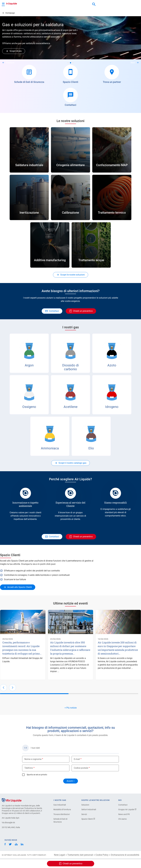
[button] (3, 688)
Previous (10, 63)
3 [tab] (73, 63)
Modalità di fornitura (62, 809)
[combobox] (94, 4)
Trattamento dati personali (80, 855)
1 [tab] (68, 63)
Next (133, 63)
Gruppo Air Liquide (127, 809)
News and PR (124, 814)
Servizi (84, 814)
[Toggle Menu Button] (3, 4)
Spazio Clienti (88, 819)
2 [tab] (70, 63)
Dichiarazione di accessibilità (125, 855)
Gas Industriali (60, 805)
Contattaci (123, 805)
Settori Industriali (89, 809)
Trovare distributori (62, 814)
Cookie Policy (102, 855)
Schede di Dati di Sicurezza (60, 820)
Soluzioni (85, 805)
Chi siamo (122, 819)
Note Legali (59, 855)
